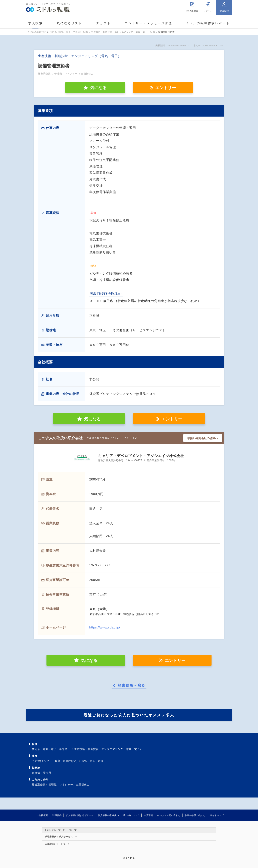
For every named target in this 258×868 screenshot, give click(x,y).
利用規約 (57, 815)
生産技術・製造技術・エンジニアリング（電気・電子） (108, 749)
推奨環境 (148, 815)
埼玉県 (47, 773)
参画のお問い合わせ (195, 815)
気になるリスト (69, 23)
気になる (92, 419)
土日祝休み (83, 785)
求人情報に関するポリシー (80, 815)
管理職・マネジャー (61, 785)
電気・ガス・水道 (92, 761)
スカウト (103, 23)
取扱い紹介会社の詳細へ (203, 438)
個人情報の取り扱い (108, 815)
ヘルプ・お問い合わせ (169, 815)
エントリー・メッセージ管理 (148, 23)
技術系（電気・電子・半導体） (51, 749)
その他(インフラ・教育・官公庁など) (55, 761)
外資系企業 (39, 785)
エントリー (166, 88)
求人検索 (36, 23)
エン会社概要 (41, 815)
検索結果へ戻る (132, 686)
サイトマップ (217, 815)
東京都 (36, 773)
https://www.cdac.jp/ (105, 627)
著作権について (131, 815)
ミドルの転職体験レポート (208, 23)
